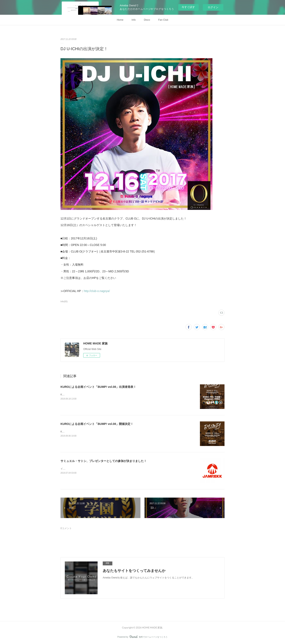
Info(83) (64, 302)
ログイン (213, 7)
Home (120, 20)
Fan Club (163, 20)
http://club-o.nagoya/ (97, 291)
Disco (147, 20)
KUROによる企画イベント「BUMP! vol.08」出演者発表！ (98, 387)
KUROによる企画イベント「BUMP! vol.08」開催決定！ (97, 424)
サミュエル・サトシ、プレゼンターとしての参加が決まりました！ (104, 461)
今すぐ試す (188, 7)
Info (134, 20)
